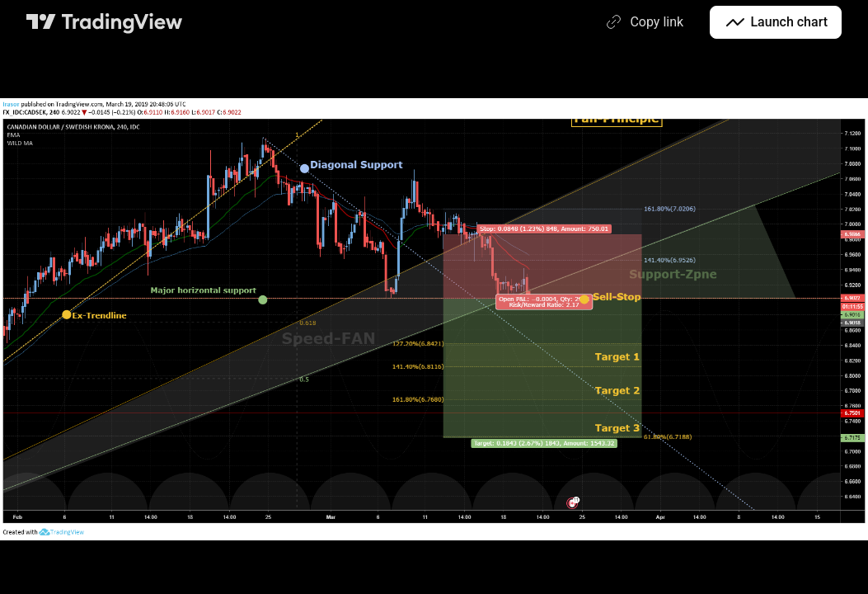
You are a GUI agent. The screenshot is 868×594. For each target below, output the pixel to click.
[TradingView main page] (105, 22)
